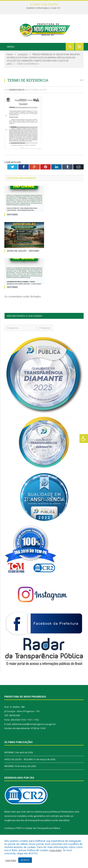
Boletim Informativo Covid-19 (43, 8)
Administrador (17, 98)
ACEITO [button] (25, 860)
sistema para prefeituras (47, 820)
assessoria (10, 824)
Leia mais (55, 850)
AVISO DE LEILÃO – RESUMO (23, 259)
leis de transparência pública (36, 828)
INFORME (12, 222)
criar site (26, 820)
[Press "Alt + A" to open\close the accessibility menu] (84, 439)
